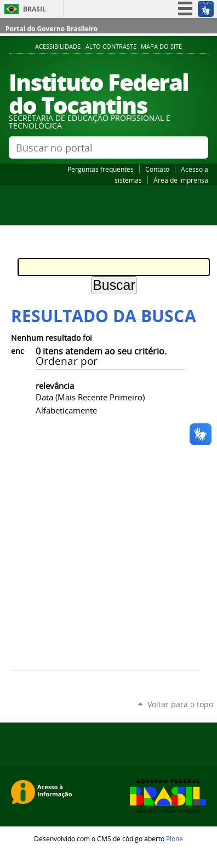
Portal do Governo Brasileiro (52, 29)
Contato (157, 169)
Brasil (35, 9)
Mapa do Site (161, 46)
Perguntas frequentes (101, 169)
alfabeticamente (66, 410)
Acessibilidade (58, 46)
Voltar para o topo (180, 704)
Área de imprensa (181, 180)
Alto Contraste (111, 46)
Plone (175, 838)
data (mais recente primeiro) (90, 397)
